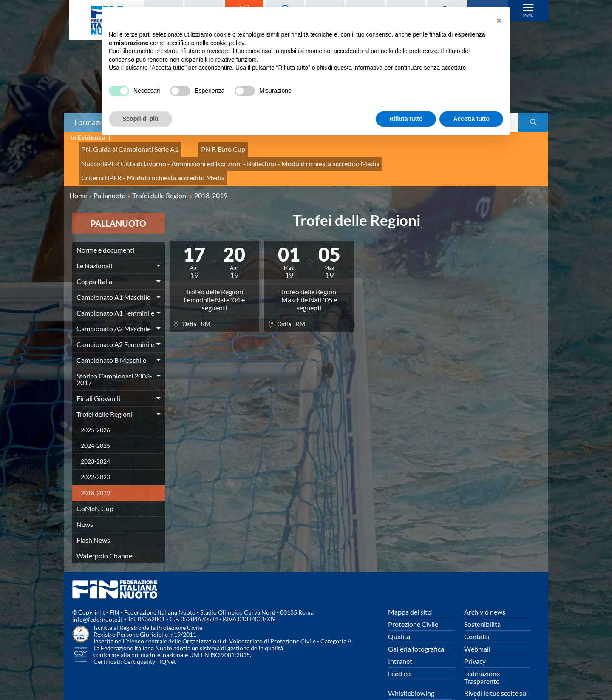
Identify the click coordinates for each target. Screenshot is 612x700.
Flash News (93, 516)
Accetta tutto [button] (471, 119)
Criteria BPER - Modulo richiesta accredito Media (144, 156)
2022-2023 (95, 453)
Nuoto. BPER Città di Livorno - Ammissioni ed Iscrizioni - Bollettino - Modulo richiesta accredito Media (377, 147)
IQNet (168, 638)
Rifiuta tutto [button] (406, 119)
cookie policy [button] (227, 43)
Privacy (475, 637)
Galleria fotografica (416, 625)
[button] (499, 20)
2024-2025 (95, 422)
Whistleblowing (411, 669)
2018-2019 (95, 469)
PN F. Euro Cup (204, 147)
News (85, 500)
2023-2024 (95, 437)
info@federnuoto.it (98, 596)
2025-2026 (95, 406)
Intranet (400, 637)
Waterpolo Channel (105, 532)
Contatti (477, 613)
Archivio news (485, 588)
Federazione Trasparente (482, 653)
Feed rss (400, 650)
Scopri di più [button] (140, 119)
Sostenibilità (482, 600)
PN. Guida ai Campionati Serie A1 (123, 147)
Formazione (94, 122)
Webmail (477, 625)
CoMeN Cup (95, 485)
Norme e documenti (105, 226)
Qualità (399, 613)
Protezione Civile (413, 600)
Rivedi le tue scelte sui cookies (496, 673)
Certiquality (139, 638)
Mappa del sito (410, 588)
